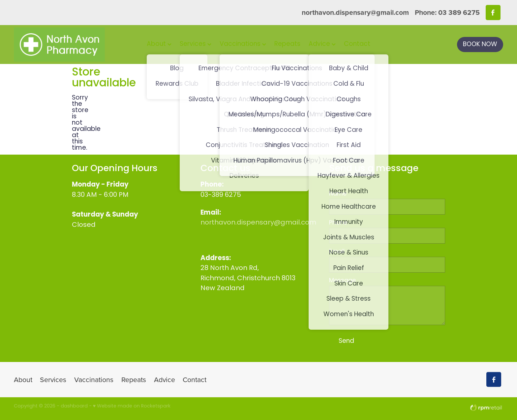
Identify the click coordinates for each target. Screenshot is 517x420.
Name (338, 194)
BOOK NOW (480, 45)
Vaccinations (243, 44)
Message (342, 281)
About (159, 44)
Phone (338, 223)
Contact (357, 44)
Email (337, 252)
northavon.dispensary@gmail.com (355, 12)
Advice (322, 44)
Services (196, 44)
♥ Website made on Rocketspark (132, 406)
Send (346, 341)
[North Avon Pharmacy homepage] (63, 45)
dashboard (74, 406)
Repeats (287, 44)
